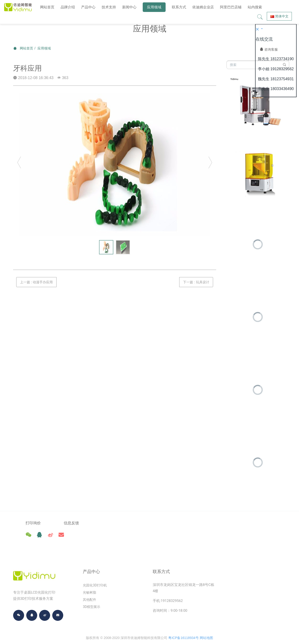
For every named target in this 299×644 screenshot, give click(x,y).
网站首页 (47, 7)
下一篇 (196, 282)
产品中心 (88, 7)
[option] (115, 165)
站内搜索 (255, 7)
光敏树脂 (89, 582)
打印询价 (33, 523)
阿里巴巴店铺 (231, 7)
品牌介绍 (68, 7)
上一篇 (37, 282)
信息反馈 (80, 523)
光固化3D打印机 (95, 575)
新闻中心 (129, 7)
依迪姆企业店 (203, 7)
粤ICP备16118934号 (184, 627)
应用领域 (154, 7)
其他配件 (89, 589)
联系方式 (179, 7)
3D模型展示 (92, 596)
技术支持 (109, 7)
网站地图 (206, 627)
